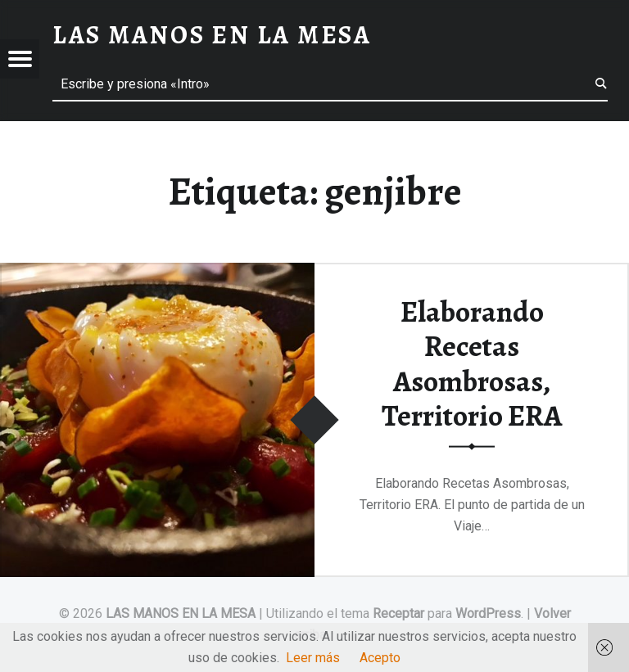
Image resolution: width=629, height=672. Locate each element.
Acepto (380, 658)
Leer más (313, 658)
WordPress (488, 613)
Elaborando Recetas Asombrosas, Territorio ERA (472, 363)
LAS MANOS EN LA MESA (181, 613)
